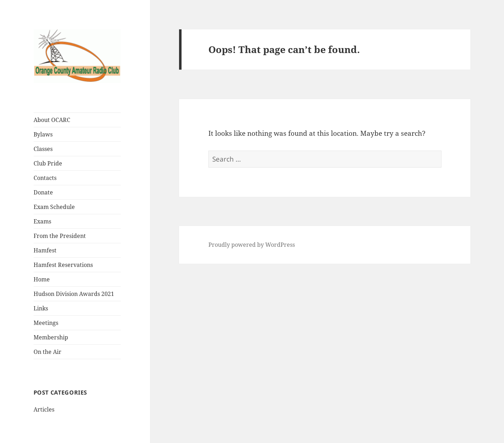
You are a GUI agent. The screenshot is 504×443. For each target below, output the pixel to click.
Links (41, 308)
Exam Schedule (54, 207)
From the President (60, 236)
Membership (51, 337)
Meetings (46, 323)
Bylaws (43, 134)
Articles (44, 409)
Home (42, 279)
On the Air (48, 352)
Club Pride (48, 163)
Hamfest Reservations (63, 265)
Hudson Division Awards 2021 (74, 294)
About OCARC (52, 120)
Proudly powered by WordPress (252, 245)
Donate (43, 192)
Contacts (45, 178)
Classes (43, 149)
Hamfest (45, 250)
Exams (42, 221)
